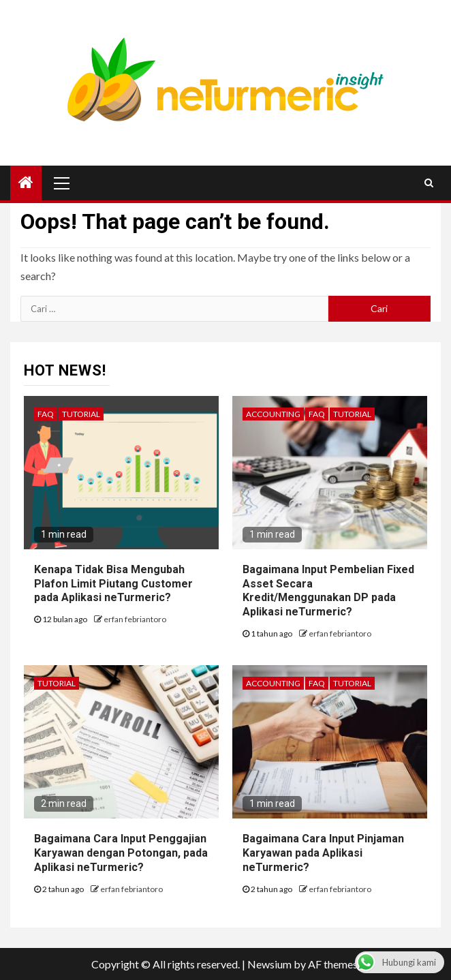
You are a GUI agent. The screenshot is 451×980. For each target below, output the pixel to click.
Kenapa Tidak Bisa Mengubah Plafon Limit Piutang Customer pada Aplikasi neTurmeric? (113, 584)
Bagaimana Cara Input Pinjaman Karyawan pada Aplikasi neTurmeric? (323, 853)
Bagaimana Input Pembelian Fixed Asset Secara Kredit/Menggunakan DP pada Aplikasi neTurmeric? (328, 591)
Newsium (269, 964)
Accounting (273, 414)
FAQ (46, 414)
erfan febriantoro (135, 619)
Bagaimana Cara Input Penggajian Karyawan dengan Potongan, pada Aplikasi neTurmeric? (121, 853)
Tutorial (81, 414)
